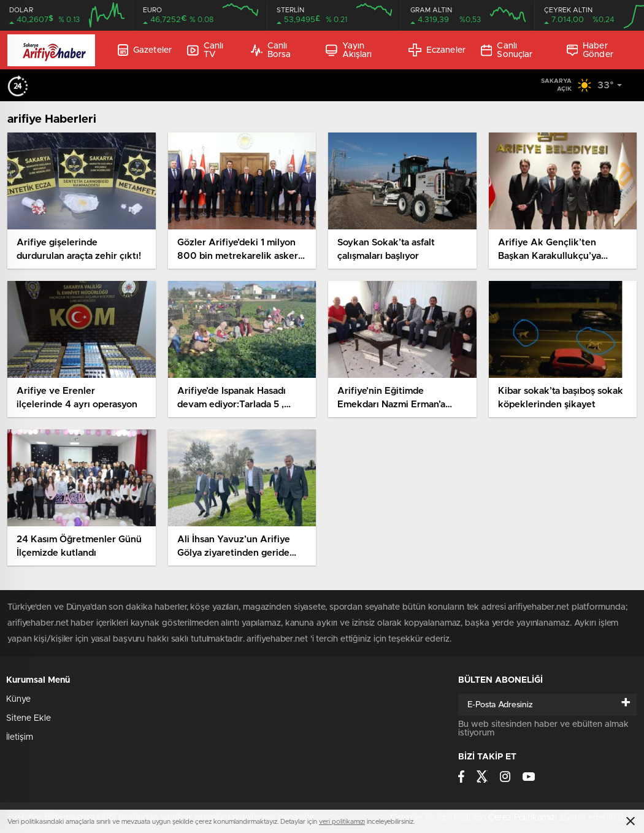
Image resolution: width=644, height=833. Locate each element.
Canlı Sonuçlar (507, 50)
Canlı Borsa (271, 50)
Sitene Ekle (29, 718)
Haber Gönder (590, 50)
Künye (18, 699)
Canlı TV (205, 50)
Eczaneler (437, 50)
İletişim (20, 737)
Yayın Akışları (349, 50)
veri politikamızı (342, 822)
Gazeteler (145, 50)
